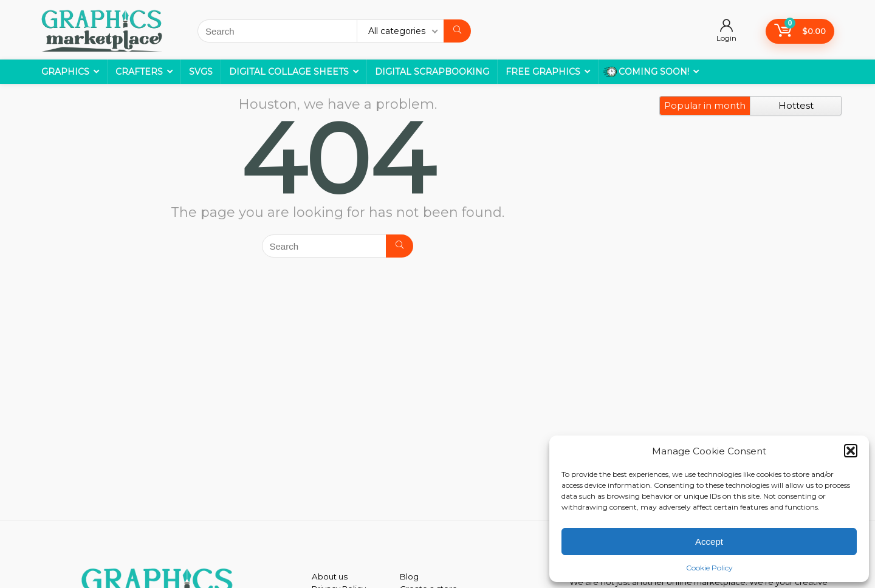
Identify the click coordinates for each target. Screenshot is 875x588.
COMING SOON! (646, 72)
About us (330, 576)
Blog (409, 576)
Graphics (65, 72)
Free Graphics (543, 72)
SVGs (201, 72)
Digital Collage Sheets (289, 72)
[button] (851, 451)
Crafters (139, 72)
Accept (709, 542)
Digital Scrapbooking (432, 72)
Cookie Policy (709, 568)
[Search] (457, 31)
